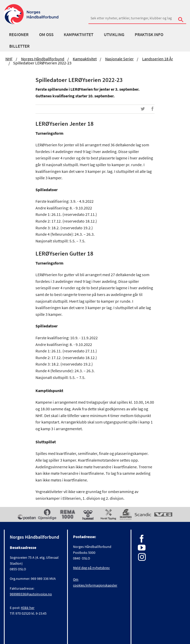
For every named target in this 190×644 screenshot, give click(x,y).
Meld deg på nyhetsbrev (91, 568)
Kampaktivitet (79, 35)
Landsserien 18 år (158, 59)
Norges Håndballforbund (43, 59)
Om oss (46, 35)
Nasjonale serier (119, 59)
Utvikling (114, 35)
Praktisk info (149, 35)
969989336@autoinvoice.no (31, 594)
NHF (9, 59)
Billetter (19, 46)
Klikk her (28, 608)
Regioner (19, 35)
